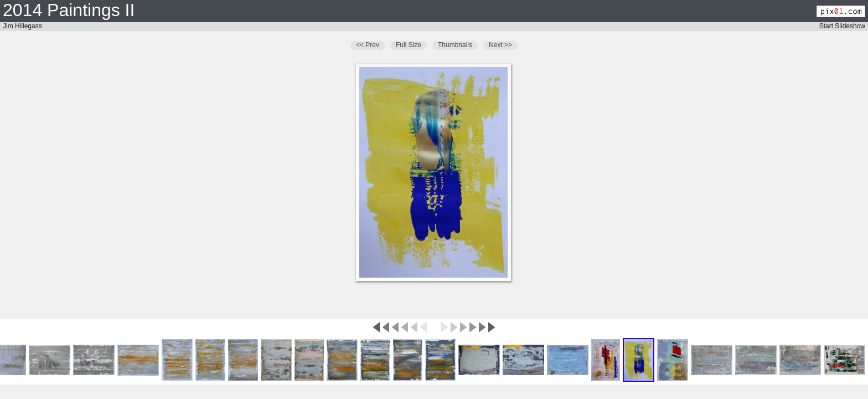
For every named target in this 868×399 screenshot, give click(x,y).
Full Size (409, 45)
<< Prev (368, 45)
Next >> (500, 45)
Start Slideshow (842, 26)
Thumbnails (455, 45)
